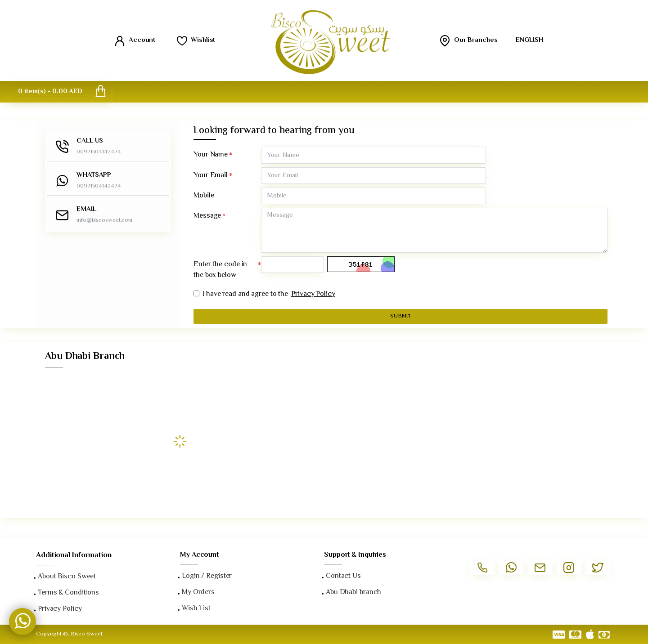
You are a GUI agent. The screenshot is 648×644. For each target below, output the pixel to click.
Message (207, 217)
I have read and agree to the (265, 295)
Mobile (204, 196)
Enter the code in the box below (220, 271)
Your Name (211, 155)
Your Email (211, 176)
